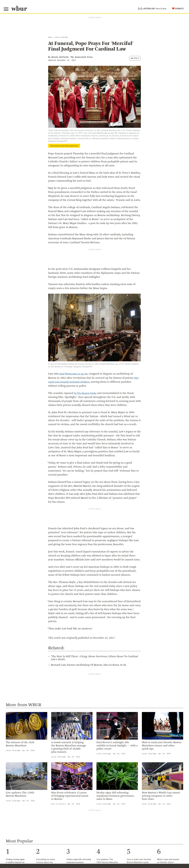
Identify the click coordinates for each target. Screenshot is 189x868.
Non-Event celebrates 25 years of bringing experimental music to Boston (70, 797)
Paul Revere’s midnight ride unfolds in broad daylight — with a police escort (117, 746)
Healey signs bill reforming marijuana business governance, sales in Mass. (115, 797)
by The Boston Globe (86, 394)
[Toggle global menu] (6, 10)
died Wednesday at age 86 (75, 375)
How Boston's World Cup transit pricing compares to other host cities (161, 797)
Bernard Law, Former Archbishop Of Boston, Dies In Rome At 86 (88, 666)
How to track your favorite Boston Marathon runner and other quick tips (162, 746)
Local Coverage (61, 38)
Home (50, 38)
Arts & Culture (58, 805)
